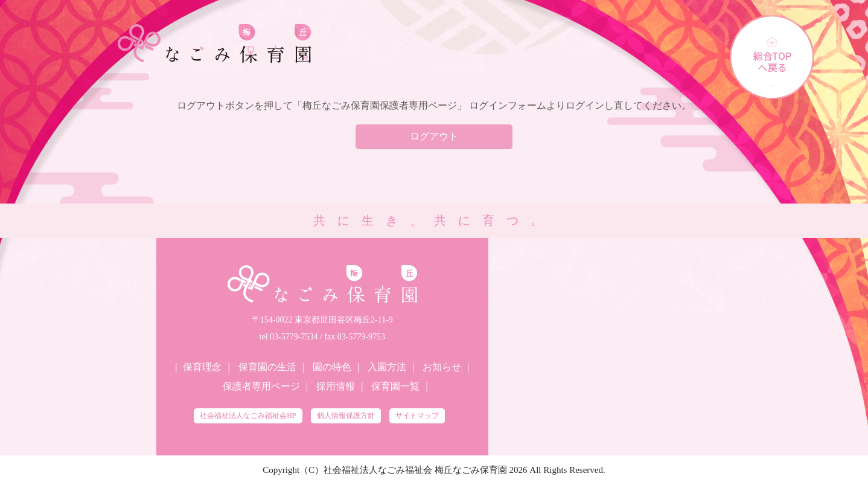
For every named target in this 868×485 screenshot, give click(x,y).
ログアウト (434, 136)
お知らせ (442, 367)
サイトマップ (417, 416)
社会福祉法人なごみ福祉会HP (248, 416)
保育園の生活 (267, 367)
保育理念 (202, 367)
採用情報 (336, 386)
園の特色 (332, 367)
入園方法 (387, 367)
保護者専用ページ (261, 386)
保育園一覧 (395, 386)
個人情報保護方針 (346, 416)
